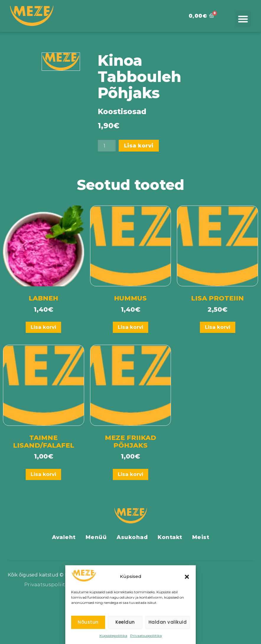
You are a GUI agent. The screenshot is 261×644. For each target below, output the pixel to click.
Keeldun (125, 622)
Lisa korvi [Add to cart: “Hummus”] (130, 327)
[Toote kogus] (107, 146)
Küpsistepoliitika (113, 636)
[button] (187, 577)
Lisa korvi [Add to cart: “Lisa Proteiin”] (218, 327)
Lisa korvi (139, 146)
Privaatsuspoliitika (146, 636)
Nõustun (88, 622)
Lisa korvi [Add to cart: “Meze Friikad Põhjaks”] (130, 474)
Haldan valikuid (168, 622)
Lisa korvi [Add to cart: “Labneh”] (43, 327)
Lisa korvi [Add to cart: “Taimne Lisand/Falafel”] (43, 474)
